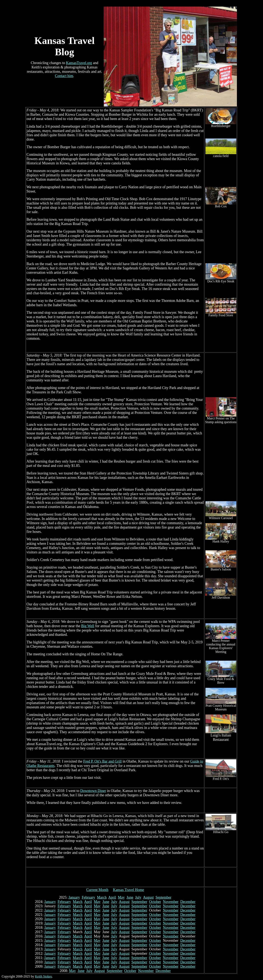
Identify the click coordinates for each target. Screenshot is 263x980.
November (171, 902)
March (102, 897)
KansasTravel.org (79, 63)
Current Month (97, 890)
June (130, 897)
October (155, 902)
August (148, 897)
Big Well (88, 626)
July (138, 897)
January (74, 897)
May (121, 897)
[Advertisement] (115, 877)
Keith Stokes (43, 976)
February (88, 897)
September (163, 897)
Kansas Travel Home (129, 890)
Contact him (64, 76)
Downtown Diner (93, 791)
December (188, 902)
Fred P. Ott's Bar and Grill (102, 761)
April (112, 897)
